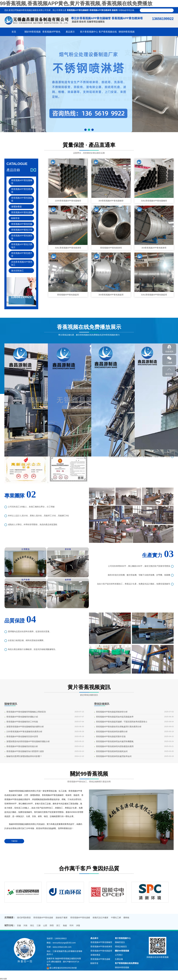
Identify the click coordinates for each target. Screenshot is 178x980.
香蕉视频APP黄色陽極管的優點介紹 (22, 717)
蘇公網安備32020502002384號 (63, 968)
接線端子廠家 (62, 918)
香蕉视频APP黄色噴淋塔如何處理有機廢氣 (115, 741)
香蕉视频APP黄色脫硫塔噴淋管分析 (112, 712)
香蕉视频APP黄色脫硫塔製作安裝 (111, 736)
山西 (45, 925)
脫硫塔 (115, 10)
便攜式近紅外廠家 (100, 918)
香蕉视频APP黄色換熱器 (22, 237)
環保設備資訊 (102, 704)
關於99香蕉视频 (33, 32)
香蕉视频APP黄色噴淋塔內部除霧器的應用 (115, 746)
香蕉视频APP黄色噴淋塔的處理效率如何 (114, 756)
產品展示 (70, 32)
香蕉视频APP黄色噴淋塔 (100, 10)
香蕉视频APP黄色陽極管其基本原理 (22, 736)
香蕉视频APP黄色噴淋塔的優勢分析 (112, 732)
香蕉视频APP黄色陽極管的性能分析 (22, 746)
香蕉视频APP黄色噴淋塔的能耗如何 (112, 751)
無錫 (65, 925)
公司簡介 (119, 955)
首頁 (14, 32)
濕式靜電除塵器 (24, 918)
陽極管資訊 (11, 704)
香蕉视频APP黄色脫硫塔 (22, 199)
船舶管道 (15, 218)
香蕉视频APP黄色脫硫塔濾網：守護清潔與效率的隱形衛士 (122, 722)
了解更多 (14, 841)
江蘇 (39, 925)
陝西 (52, 925)
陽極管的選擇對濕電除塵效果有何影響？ (24, 756)
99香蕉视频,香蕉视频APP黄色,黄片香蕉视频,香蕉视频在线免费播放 (76, 3)
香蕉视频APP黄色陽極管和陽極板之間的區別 (26, 712)
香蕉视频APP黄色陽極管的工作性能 (22, 722)
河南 (25, 925)
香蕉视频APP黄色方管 (22, 230)
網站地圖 (3, 979)
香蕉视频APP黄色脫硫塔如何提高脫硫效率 (115, 717)
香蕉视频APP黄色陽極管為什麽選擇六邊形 (25, 751)
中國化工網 (116, 918)
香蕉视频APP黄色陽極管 (78, 10)
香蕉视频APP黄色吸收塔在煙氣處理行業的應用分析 (119, 727)
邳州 (72, 925)
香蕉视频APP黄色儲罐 (22, 212)
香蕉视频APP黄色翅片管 (22, 255)
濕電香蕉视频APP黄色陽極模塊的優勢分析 (25, 727)
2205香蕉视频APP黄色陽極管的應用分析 (24, 732)
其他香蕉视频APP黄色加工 (22, 263)
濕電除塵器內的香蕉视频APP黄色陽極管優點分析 (28, 741)
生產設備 (119, 959)
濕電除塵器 (16, 207)
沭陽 (78, 925)
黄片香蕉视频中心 (89, 32)
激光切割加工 (17, 271)
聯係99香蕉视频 (127, 32)
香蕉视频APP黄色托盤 (22, 224)
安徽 (19, 925)
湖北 (32, 925)
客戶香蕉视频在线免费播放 (127, 963)
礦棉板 (126, 918)
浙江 (58, 925)
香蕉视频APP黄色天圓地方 (22, 246)
